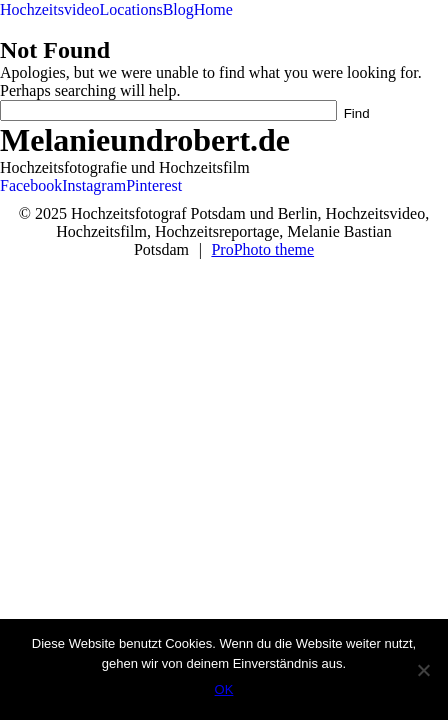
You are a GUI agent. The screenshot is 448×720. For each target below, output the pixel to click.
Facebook (31, 185)
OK (224, 689)
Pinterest (154, 185)
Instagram (94, 185)
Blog (178, 9)
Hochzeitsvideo (50, 9)
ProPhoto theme (262, 249)
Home (213, 9)
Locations (131, 9)
